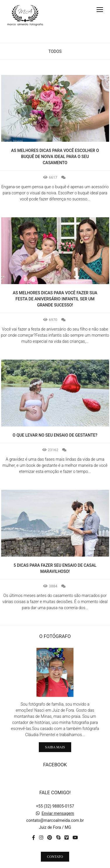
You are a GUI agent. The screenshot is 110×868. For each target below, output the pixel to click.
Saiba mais (55, 735)
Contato (55, 844)
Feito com (55, 863)
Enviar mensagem (58, 801)
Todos (55, 51)
